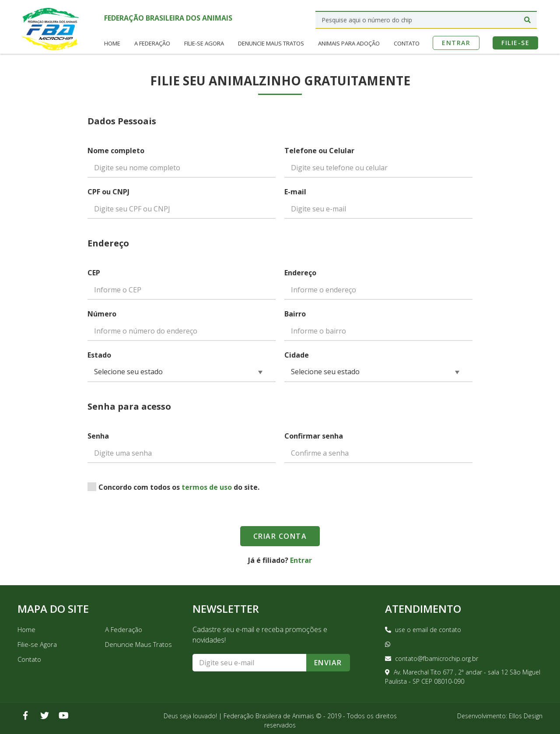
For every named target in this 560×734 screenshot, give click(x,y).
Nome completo (116, 151)
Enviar (328, 663)
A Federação (152, 42)
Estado (99, 355)
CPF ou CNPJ (108, 192)
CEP (94, 273)
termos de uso (207, 487)
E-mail (295, 192)
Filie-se (515, 41)
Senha (98, 436)
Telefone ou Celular (319, 151)
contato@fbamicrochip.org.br (432, 658)
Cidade (297, 355)
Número (102, 314)
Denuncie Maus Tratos (271, 42)
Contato (407, 42)
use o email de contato (423, 630)
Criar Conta (280, 536)
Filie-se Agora (204, 42)
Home (112, 42)
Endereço (300, 273)
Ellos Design (526, 716)
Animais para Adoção (349, 42)
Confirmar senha (314, 436)
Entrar (456, 41)
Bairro (295, 314)
